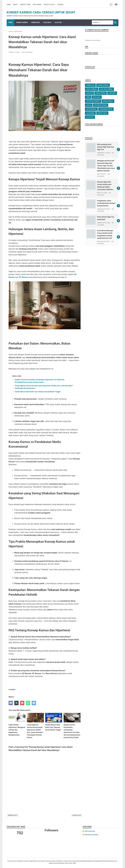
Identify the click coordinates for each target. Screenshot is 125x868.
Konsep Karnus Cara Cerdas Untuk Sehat (41, 12)
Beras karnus (108, 101)
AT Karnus (23, 277)
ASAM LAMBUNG (92, 89)
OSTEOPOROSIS (91, 109)
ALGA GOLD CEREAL (106, 89)
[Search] (102, 22)
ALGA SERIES (90, 113)
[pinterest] (22, 703)
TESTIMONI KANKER (106, 109)
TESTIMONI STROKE (101, 105)
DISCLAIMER (37, 5)
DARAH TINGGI (102, 113)
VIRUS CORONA (101, 93)
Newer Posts (13, 815)
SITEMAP (60, 5)
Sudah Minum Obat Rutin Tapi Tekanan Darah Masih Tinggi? (38, 392)
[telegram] (34, 703)
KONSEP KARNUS (22, 22)
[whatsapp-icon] (111, 5)
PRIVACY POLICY (49, 5)
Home (9, 5)
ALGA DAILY (90, 117)
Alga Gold (97, 97)
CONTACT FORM (25, 5)
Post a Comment (27, 52)
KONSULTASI (36, 22)
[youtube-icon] (116, 5)
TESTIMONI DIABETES (93, 101)
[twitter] (16, 703)
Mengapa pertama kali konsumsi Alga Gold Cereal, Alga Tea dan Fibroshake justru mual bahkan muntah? (106, 166)
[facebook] (11, 703)
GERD (88, 97)
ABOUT (15, 5)
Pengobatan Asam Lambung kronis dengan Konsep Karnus (106, 203)
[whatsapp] (28, 703)
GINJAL (89, 105)
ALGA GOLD (47, 22)
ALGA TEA (58, 22)
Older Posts (77, 815)
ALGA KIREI (112, 93)
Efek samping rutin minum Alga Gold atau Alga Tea (106, 147)
